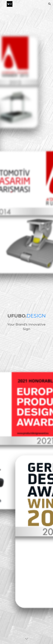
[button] (3, 4)
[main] (26, 316)
